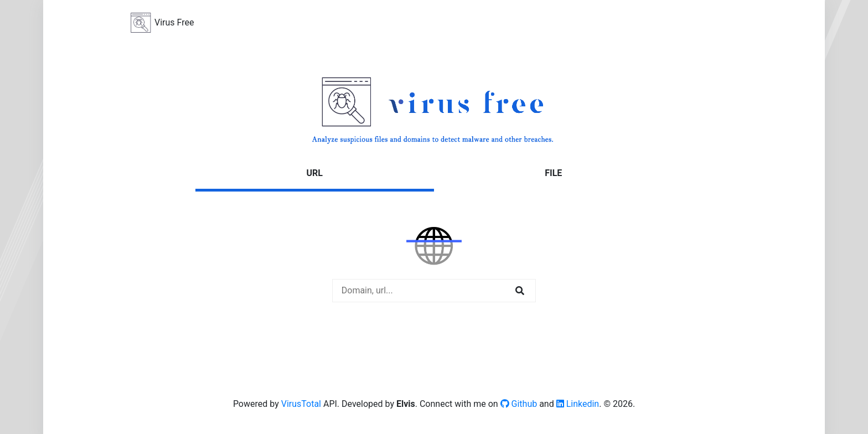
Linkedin (578, 404)
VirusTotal (301, 404)
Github (519, 404)
